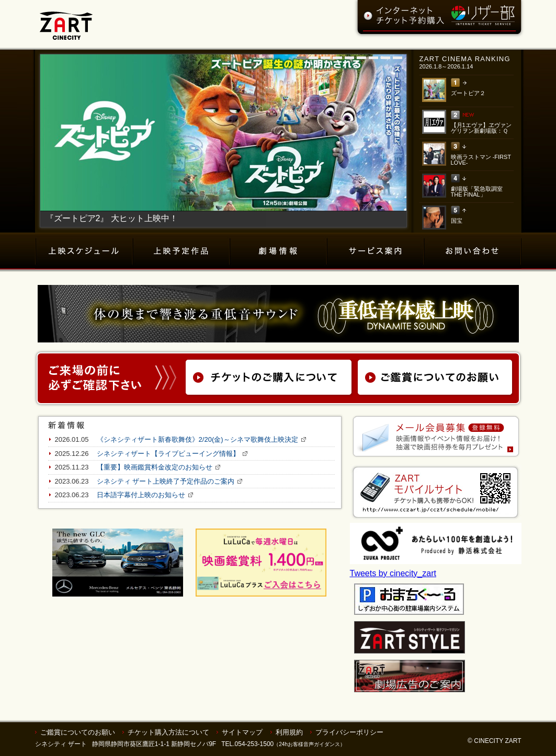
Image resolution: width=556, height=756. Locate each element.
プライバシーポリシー (349, 732)
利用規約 (289, 732)
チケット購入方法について (168, 732)
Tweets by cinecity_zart (393, 573)
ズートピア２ (468, 93)
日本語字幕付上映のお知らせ (141, 495)
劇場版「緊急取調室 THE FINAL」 (477, 192)
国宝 (457, 221)
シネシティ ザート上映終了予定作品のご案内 (166, 481)
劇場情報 (279, 251)
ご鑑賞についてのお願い (78, 732)
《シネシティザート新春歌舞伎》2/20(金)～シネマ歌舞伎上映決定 (197, 439)
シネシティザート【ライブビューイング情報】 (168, 454)
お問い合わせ (473, 251)
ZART (66, 20)
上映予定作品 (182, 251)
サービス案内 (376, 251)
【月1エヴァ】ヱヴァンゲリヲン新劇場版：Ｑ (481, 128)
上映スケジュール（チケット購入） (84, 251)
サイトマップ (242, 732)
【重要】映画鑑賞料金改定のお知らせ (155, 467)
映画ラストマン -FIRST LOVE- (481, 160)
